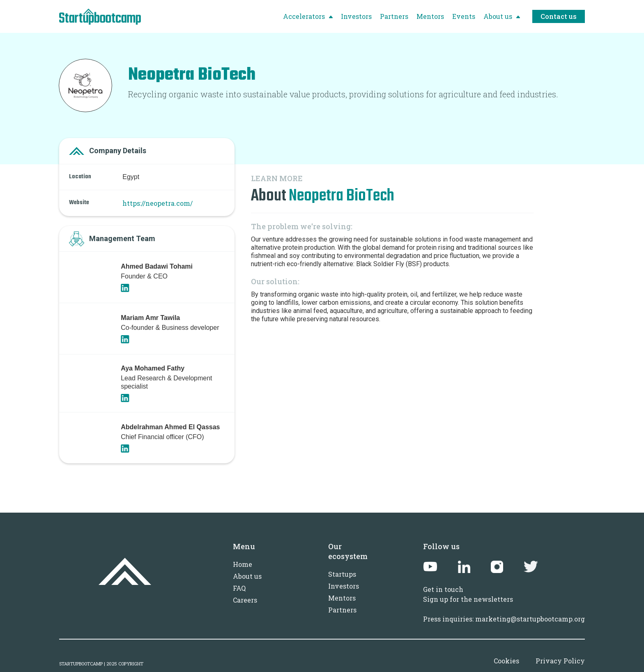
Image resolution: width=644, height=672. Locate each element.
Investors (344, 586)
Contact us (559, 16)
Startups (342, 574)
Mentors (342, 598)
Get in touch (443, 589)
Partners (342, 610)
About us (247, 576)
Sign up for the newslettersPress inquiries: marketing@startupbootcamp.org (504, 609)
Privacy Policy (560, 661)
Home (243, 564)
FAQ (239, 588)
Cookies (506, 661)
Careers (245, 600)
